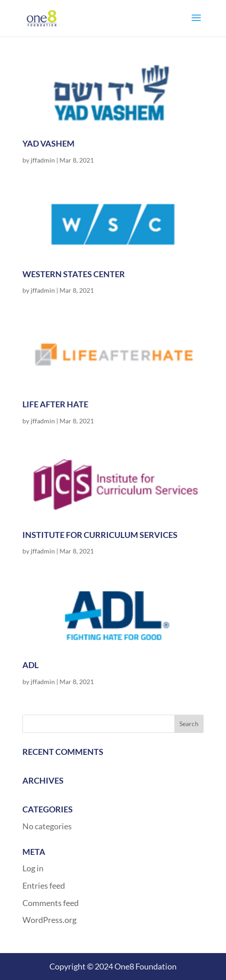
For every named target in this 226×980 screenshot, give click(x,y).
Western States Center (74, 274)
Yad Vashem (48, 143)
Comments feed (51, 903)
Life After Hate (55, 404)
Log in (33, 868)
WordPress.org (49, 920)
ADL (30, 665)
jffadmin (43, 160)
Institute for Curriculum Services (100, 535)
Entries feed (44, 885)
